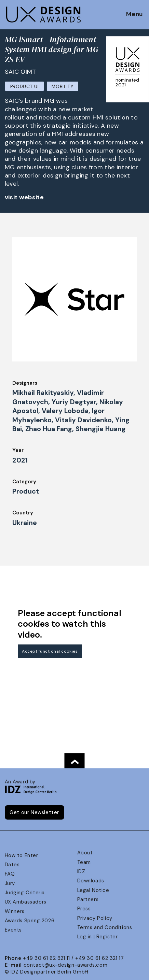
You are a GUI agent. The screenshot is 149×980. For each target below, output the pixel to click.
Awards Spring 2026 (30, 921)
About (85, 853)
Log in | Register (98, 937)
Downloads (91, 881)
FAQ (10, 874)
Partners (88, 899)
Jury (10, 883)
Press (84, 909)
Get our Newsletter (34, 812)
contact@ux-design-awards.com (66, 965)
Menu (134, 14)
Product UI (25, 87)
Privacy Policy (95, 918)
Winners (15, 911)
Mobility (62, 87)
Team (84, 862)
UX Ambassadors (26, 902)
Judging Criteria (25, 893)
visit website (24, 197)
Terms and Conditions (105, 927)
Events (13, 930)
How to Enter (22, 855)
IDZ (81, 871)
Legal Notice (93, 890)
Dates (12, 865)
